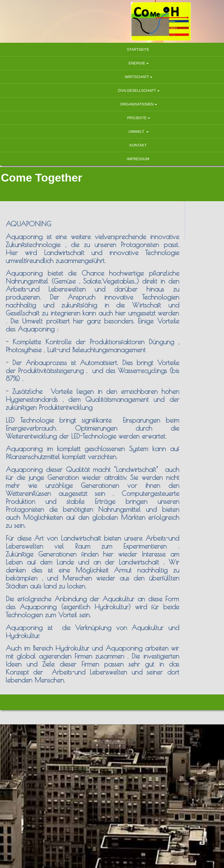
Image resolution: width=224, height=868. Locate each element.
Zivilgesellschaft (111, 90)
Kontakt (112, 145)
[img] (112, 21)
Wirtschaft (111, 77)
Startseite (112, 49)
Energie (111, 63)
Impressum (112, 159)
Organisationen (111, 104)
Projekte (111, 118)
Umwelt (111, 132)
